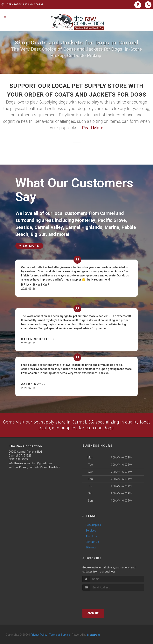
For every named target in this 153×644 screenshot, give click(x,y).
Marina (113, 227)
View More (29, 246)
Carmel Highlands (84, 227)
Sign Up (93, 613)
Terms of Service (59, 635)
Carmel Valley (49, 227)
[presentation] (103, 598)
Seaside (24, 227)
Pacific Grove (112, 220)
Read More (93, 128)
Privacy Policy (39, 635)
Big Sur (38, 234)
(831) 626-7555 (18, 459)
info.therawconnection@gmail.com (30, 463)
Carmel (108, 213)
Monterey (85, 220)
